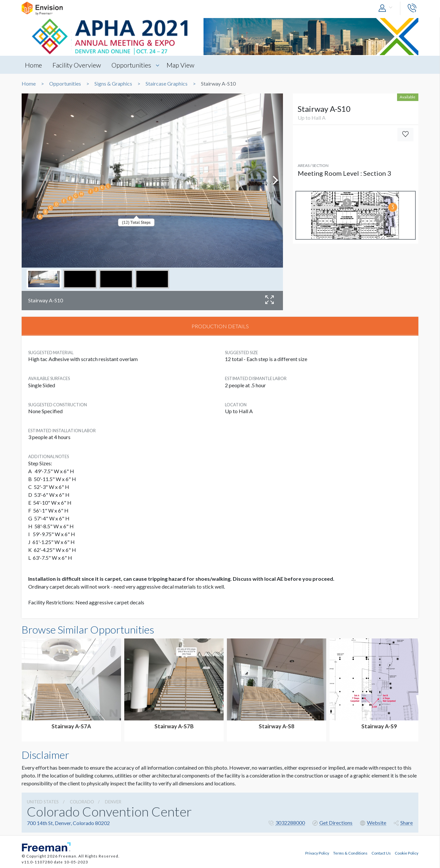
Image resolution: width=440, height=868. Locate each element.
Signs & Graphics (113, 84)
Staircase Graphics (167, 84)
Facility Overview (77, 65)
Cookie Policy (407, 853)
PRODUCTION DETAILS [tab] (220, 326)
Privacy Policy (317, 853)
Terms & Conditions (350, 853)
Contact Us (381, 853)
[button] (387, 8)
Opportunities (132, 65)
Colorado (82, 802)
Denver (113, 802)
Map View (181, 65)
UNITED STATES (43, 802)
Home (33, 65)
